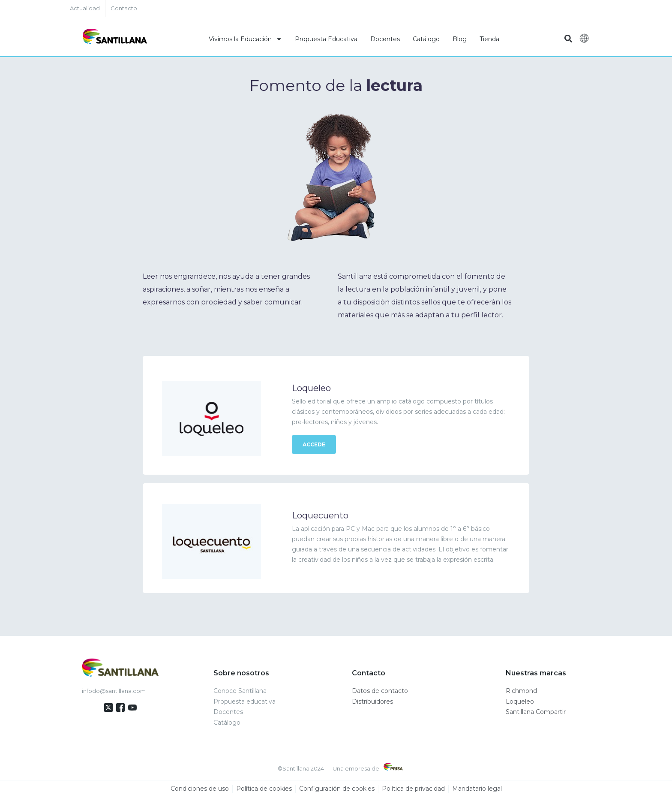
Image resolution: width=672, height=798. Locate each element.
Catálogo (426, 39)
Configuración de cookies (337, 789)
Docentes (385, 39)
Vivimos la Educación (245, 39)
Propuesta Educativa (326, 39)
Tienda (489, 39)
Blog (460, 39)
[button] (568, 39)
